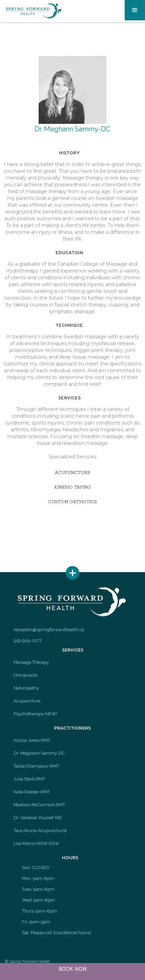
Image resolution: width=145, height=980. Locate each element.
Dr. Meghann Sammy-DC (39, 753)
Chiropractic (26, 675)
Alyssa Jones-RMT (32, 740)
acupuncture (72, 473)
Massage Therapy (31, 662)
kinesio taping (72, 487)
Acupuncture (27, 701)
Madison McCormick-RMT (39, 805)
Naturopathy (26, 688)
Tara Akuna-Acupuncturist (40, 831)
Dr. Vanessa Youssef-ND (38, 818)
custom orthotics (72, 502)
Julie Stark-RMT (29, 779)
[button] (135, 10)
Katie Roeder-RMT (32, 792)
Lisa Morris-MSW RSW (36, 843)
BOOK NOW (73, 969)
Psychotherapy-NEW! (35, 714)
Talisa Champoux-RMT (36, 766)
